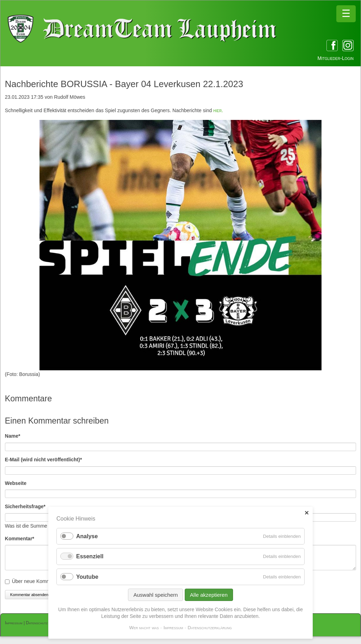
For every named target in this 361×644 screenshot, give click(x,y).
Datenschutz (37, 623)
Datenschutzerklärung (210, 628)
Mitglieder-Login (336, 58)
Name (17, 435)
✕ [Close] (307, 513)
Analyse (87, 536)
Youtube (87, 577)
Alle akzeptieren (209, 595)
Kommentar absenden (29, 595)
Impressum (14, 623)
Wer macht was (144, 628)
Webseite (16, 483)
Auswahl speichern (155, 595)
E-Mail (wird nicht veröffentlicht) (44, 459)
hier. (218, 110)
